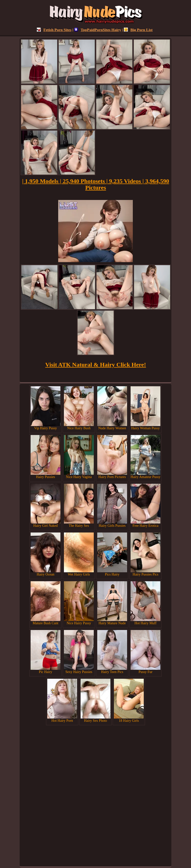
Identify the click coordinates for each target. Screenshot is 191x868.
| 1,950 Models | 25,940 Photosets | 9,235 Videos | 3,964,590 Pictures (96, 184)
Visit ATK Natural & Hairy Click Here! (96, 365)
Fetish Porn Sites (54, 30)
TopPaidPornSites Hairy (98, 30)
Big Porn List (138, 30)
